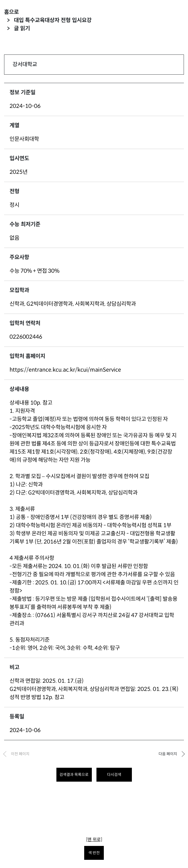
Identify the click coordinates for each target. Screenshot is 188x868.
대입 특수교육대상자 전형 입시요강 (53, 20)
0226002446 (26, 337)
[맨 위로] (94, 840)
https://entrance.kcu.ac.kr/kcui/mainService (65, 370)
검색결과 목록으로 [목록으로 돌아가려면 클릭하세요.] (74, 775)
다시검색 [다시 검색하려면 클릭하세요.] (114, 775)
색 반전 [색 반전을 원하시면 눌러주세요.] (94, 853)
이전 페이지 (20, 754)
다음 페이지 (168, 754)
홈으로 (11, 12)
